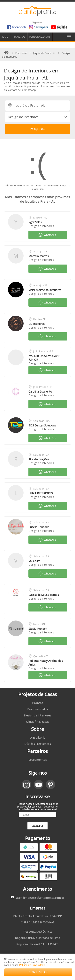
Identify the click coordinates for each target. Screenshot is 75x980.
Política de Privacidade (32, 965)
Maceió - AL (40, 218)
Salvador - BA (41, 455)
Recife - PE (39, 319)
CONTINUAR (38, 972)
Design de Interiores (41, 226)
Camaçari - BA (41, 421)
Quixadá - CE (41, 656)
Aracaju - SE (40, 251)
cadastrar (37, 826)
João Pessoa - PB (43, 351)
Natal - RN (39, 624)
